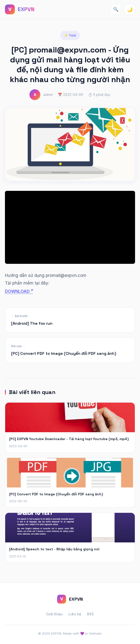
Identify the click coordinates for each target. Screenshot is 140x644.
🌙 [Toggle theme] (130, 9)
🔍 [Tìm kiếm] (116, 9)
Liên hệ (75, 614)
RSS (90, 614)
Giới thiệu (54, 614)
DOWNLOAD (17, 291)
